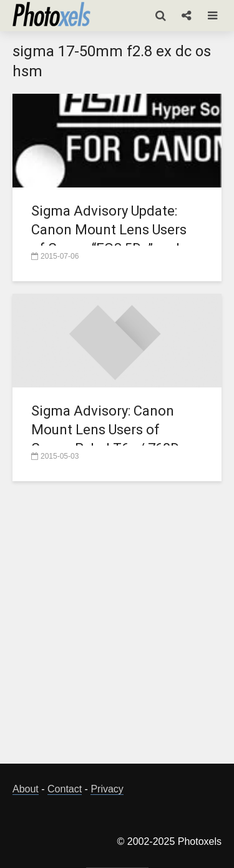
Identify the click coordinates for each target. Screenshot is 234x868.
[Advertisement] (117, 630)
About (26, 789)
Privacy (107, 789)
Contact (65, 789)
